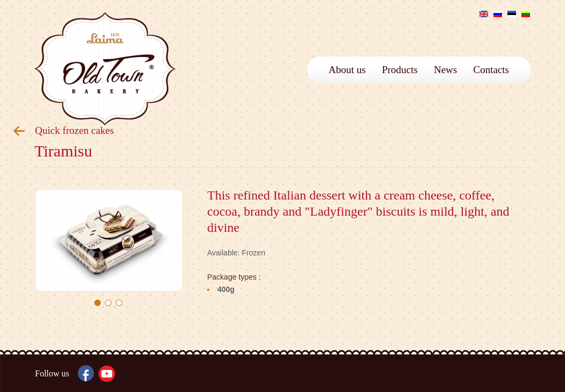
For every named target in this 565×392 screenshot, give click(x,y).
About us (347, 70)
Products (400, 70)
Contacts (492, 70)
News (445, 70)
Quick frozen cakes (75, 130)
